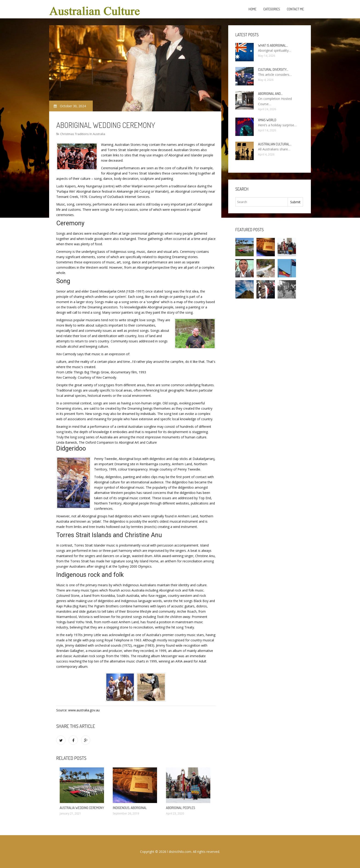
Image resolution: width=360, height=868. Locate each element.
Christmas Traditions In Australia (83, 134)
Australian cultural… (275, 144)
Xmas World (267, 120)
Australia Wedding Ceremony (82, 808)
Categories (272, 9)
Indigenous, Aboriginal (130, 808)
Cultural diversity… (273, 69)
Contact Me (295, 9)
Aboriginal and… (270, 94)
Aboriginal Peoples (181, 808)
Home (252, 9)
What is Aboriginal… (273, 45)
